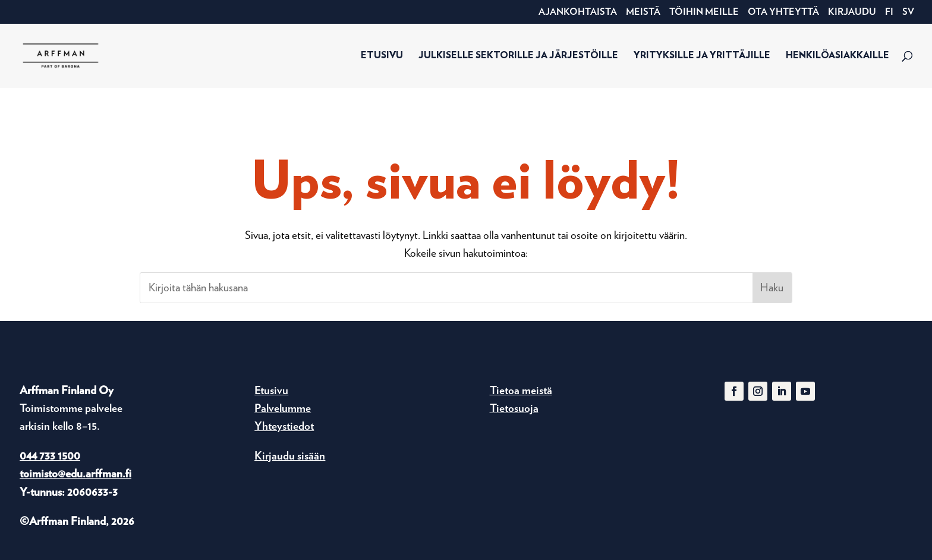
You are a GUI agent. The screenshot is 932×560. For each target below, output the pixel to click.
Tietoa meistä (521, 390)
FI (889, 12)
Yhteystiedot (284, 426)
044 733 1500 (50, 456)
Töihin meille (704, 12)
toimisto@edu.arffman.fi (75, 474)
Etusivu (382, 56)
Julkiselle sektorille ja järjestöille (518, 56)
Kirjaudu (852, 12)
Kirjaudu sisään (290, 456)
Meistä (643, 12)
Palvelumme (283, 408)
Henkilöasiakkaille (837, 56)
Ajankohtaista (578, 12)
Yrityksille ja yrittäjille (702, 56)
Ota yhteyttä (783, 12)
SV (908, 12)
